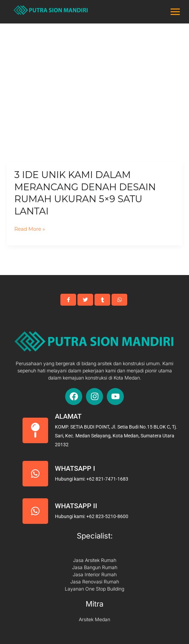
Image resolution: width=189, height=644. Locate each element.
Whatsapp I (75, 468)
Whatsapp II (76, 506)
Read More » (30, 229)
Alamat (68, 416)
